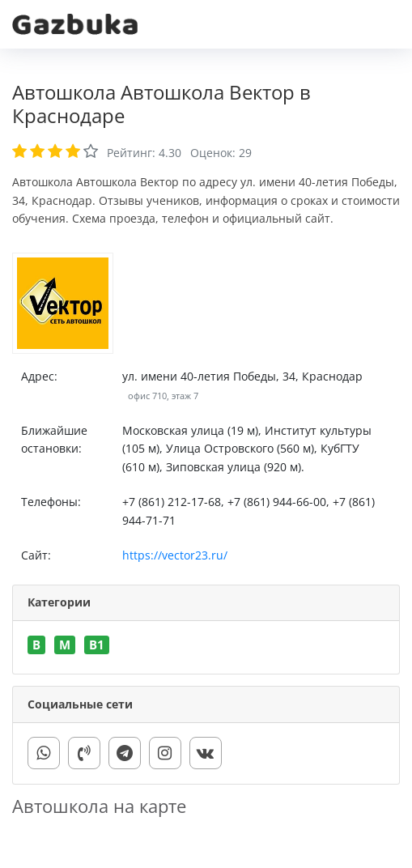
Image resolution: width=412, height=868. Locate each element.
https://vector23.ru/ (175, 555)
